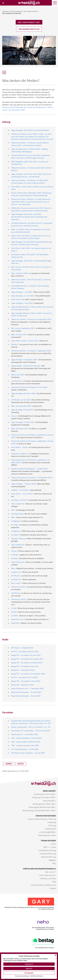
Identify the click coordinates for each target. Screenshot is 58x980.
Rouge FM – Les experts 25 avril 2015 (26, 655)
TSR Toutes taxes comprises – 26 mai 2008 (28, 753)
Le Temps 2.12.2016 (19, 500)
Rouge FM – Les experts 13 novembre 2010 (28, 674)
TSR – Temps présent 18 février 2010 (26, 742)
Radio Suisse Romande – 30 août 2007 (26, 692)
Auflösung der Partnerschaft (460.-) (42, 807)
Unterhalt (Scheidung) (47, 850)
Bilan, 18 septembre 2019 (21, 406)
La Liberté (15, 535)
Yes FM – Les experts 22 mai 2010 (24, 677)
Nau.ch (14, 416)
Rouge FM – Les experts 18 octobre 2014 (27, 659)
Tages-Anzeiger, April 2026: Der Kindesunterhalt (30, 130)
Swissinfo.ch (16, 579)
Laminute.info (17, 381)
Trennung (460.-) (49, 801)
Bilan (13, 517)
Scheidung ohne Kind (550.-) (45, 794)
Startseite (5, 11)
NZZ (13, 510)
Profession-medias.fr (19, 454)
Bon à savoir (16, 583)
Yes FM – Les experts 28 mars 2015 (25, 651)
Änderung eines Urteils (47, 835)
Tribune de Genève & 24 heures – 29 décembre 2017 (32, 477)
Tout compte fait (18, 504)
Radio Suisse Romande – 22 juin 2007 (26, 696)
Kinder (53, 844)
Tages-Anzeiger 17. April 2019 (23, 422)
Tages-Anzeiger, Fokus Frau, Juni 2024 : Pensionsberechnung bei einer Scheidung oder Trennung (29, 217)
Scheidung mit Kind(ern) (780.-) (44, 797)
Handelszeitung (17, 514)
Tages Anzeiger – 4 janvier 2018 (23, 484)
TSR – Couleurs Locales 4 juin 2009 (25, 745)
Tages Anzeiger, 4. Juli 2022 (22, 292)
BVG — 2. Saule (50, 847)
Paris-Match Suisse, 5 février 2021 (25, 341)
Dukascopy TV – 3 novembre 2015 (25, 734)
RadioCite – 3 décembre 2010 (23, 670)
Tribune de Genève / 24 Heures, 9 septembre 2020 (31, 351)
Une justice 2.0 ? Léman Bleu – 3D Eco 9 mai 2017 (31, 731)
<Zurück (9, 764)
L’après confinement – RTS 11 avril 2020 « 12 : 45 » (31, 727)
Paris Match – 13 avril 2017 (22, 494)
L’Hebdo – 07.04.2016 (20, 490)
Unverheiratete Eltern (47, 832)
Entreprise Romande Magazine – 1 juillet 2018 (29, 469)
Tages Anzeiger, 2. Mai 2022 (22, 303)
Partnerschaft (50, 829)
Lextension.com (17, 619)
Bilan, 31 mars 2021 (19, 334)
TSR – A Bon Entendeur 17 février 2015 (27, 738)
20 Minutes (16, 576)
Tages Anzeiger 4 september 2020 (24, 360)
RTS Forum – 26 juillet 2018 (22, 648)
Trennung (52, 825)
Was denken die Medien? (12, 13)
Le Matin (15, 558)
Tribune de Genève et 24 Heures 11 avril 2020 (29, 387)
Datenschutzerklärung (22, 976)
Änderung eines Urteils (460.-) (44, 804)
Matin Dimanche (18, 562)
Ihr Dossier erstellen (29, 29)
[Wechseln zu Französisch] (3, 3)
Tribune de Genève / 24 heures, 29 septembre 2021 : (32, 319)
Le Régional (16, 521)
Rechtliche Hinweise (37, 976)
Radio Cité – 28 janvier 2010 (22, 685)
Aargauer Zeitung (18, 538)
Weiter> (21, 764)
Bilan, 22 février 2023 (20, 273)
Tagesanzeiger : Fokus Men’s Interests (26, 366)
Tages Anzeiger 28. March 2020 (23, 393)
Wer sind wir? (50, 872)
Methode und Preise (48, 878)
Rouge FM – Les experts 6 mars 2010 (26, 681)
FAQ (54, 863)
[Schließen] (56, 955)
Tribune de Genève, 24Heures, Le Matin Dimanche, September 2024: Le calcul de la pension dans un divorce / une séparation (31, 202)
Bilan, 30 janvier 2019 (20, 428)
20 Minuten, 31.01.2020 (21, 400)
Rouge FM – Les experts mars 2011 (25, 666)
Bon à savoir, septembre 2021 (23, 328)
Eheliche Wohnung (48, 857)
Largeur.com (16, 572)
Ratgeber (52, 860)
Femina (14, 612)
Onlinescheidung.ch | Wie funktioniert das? (24, 11)
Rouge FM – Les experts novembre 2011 (27, 663)
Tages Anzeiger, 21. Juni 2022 (23, 296)
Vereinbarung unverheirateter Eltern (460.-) (39, 810)
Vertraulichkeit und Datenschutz (43, 885)
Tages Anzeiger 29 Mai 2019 (22, 410)
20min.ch (15, 344)
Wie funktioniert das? (29, 22)
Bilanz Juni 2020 (18, 375)
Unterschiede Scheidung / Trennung (42, 819)
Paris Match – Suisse (19, 447)
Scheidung (52, 822)
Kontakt (53, 888)
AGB (54, 882)
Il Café (14, 608)
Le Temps (15, 525)
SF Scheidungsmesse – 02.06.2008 (25, 749)
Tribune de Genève (18, 587)
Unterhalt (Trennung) (48, 854)
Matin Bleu (16, 623)
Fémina (14, 551)
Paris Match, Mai (18, 299)
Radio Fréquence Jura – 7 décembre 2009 (27, 688)
